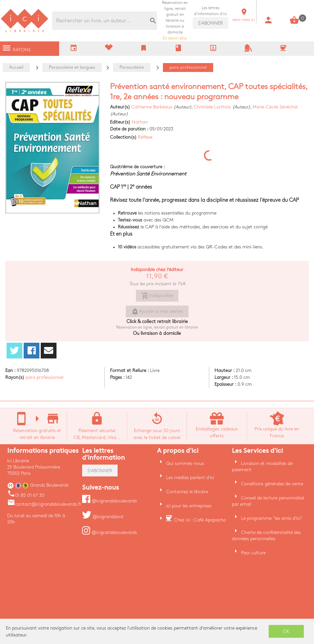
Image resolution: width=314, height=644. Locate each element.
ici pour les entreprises (189, 506)
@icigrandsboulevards (110, 501)
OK (286, 631)
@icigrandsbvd (103, 517)
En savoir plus (175, 21)
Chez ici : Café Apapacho (200, 520)
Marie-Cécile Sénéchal (275, 107)
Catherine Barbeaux (152, 107)
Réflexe (145, 137)
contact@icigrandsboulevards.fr (44, 504)
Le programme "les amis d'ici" (272, 518)
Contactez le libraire (187, 492)
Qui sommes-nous (185, 463)
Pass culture (253, 553)
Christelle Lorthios (212, 107)
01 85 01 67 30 (26, 495)
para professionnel (45, 377)
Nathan (140, 122)
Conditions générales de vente (272, 484)
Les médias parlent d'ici (190, 478)
